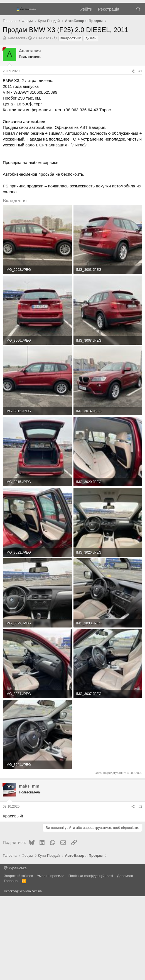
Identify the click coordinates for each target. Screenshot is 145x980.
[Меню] (8, 93)
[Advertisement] (72, 45)
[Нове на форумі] (127, 93)
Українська (15, 952)
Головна (11, 965)
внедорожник (71, 122)
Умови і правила (51, 960)
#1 (140, 155)
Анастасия (16, 122)
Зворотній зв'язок (18, 960)
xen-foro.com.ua (30, 975)
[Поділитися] (133, 155)
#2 (140, 890)
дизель (91, 122)
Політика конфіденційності (91, 960)
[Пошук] (138, 93)
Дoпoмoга (125, 960)
